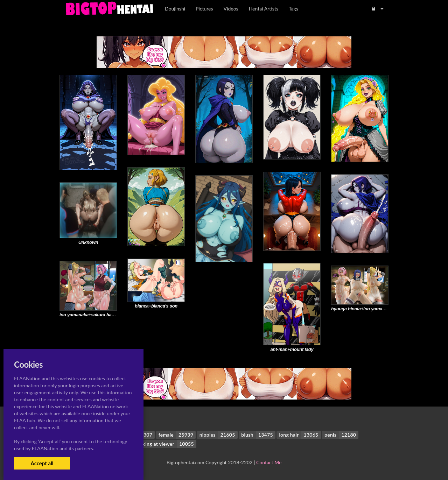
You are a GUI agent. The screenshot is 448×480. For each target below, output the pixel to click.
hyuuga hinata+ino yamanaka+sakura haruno (378, 309)
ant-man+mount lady (292, 349)
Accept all (42, 463)
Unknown (88, 242)
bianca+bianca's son (156, 306)
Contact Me (269, 462)
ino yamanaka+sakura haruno (90, 315)
